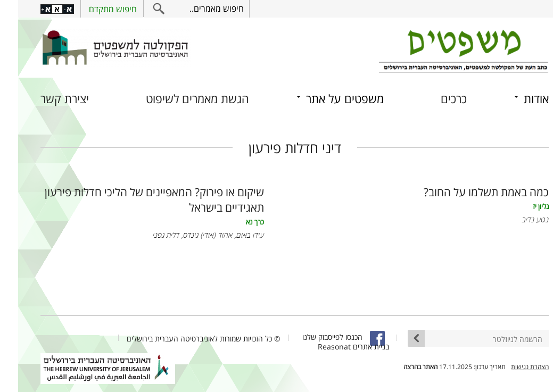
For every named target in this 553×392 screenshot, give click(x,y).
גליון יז (523, 207)
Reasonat (316, 347)
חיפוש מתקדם (95, 9)
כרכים (436, 99)
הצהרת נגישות (512, 367)
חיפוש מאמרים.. (199, 9)
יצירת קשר (47, 99)
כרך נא (237, 222)
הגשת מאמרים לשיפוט (179, 99)
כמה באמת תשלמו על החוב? (468, 192)
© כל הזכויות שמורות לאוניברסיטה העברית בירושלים (185, 339)
